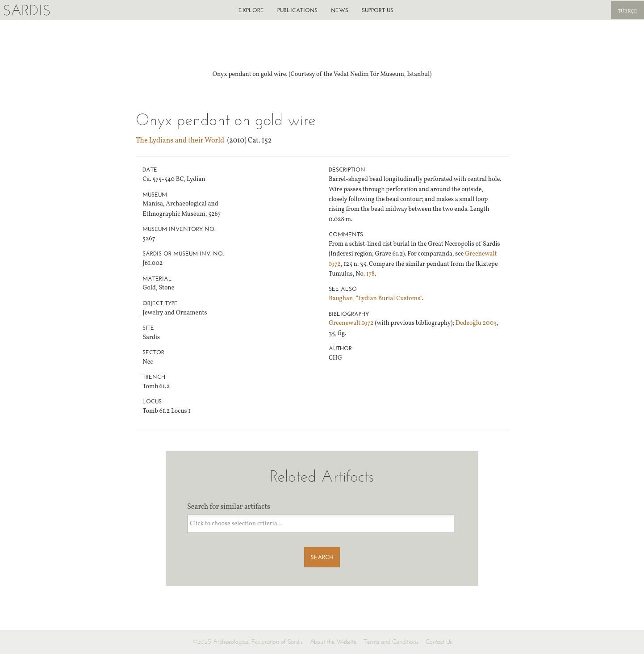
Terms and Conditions (391, 642)
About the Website (333, 642)
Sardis (27, 10)
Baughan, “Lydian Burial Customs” (375, 299)
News (340, 10)
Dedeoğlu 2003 (476, 323)
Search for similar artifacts (229, 507)
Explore (251, 10)
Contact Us (439, 642)
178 (370, 274)
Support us (378, 10)
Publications (297, 10)
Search (322, 557)
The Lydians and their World (180, 141)
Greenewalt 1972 (351, 323)
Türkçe (627, 11)
